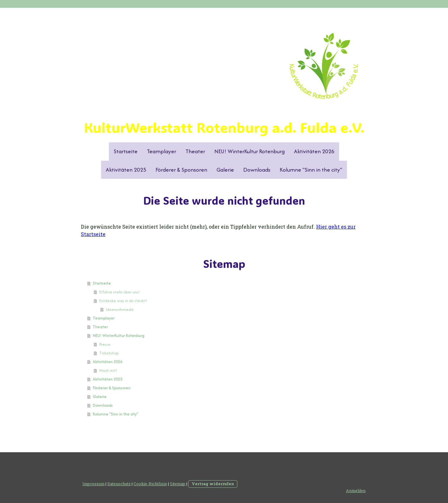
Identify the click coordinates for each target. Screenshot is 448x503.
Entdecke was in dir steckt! (123, 301)
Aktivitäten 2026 (314, 151)
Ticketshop (109, 353)
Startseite (126, 151)
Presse (105, 344)
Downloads (257, 170)
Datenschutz (119, 484)
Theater (195, 151)
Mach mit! (108, 370)
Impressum (93, 484)
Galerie (225, 170)
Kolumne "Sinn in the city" (311, 170)
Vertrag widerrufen (213, 484)
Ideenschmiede (120, 309)
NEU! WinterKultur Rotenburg (250, 151)
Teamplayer (161, 151)
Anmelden (356, 491)
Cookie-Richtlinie (150, 484)
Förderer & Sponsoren (181, 170)
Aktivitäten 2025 (126, 170)
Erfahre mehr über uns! (120, 292)
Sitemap (178, 484)
